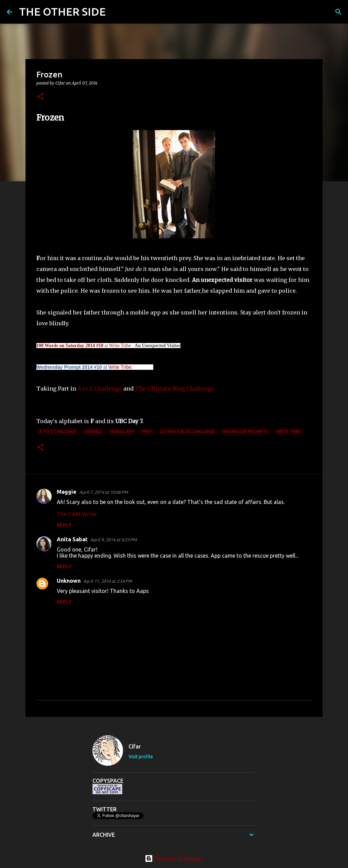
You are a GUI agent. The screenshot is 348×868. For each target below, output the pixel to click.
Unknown (69, 581)
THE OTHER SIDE (62, 12)
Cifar (135, 746)
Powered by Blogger (174, 858)
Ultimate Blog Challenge (187, 431)
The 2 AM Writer (77, 514)
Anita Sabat (72, 539)
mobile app (122, 431)
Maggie (67, 492)
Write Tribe (120, 346)
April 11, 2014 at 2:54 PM (108, 581)
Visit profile (141, 757)
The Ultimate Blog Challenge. (175, 388)
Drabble (93, 431)
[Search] (115, 12)
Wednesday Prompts (245, 431)
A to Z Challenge (100, 388)
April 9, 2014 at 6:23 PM (114, 540)
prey (147, 431)
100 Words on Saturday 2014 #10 (70, 346)
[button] (40, 97)
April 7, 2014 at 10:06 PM (103, 492)
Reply (64, 525)
